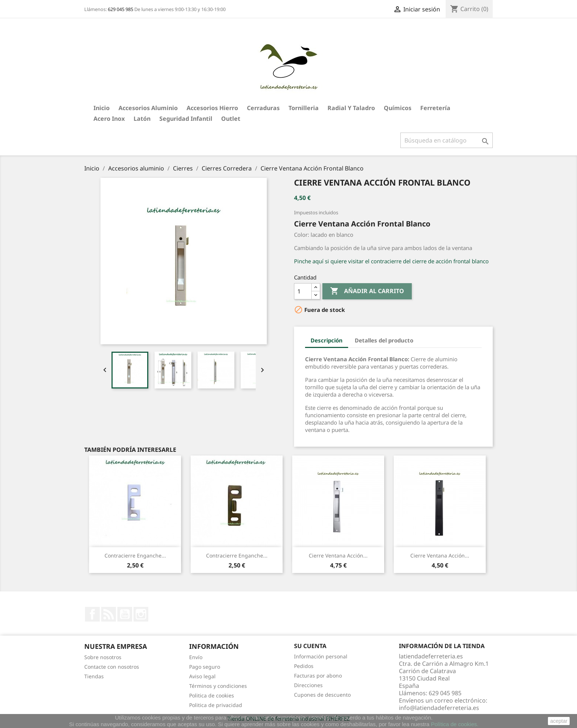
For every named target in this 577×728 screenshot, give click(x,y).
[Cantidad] (303, 291)
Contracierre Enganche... (135, 555)
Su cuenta (310, 646)
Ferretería (435, 108)
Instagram (141, 614)
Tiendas (94, 676)
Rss (109, 614)
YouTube (125, 614)
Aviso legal (202, 676)
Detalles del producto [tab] (384, 340)
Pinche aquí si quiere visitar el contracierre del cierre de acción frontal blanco (391, 261)
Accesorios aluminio (148, 108)
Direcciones (308, 685)
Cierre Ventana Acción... (338, 555)
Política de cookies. (455, 724)
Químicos (398, 108)
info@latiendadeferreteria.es (439, 708)
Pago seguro (205, 667)
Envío (196, 657)
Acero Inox (109, 119)
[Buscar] (447, 140)
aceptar (559, 721)
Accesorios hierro (212, 108)
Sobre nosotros (103, 657)
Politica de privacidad (216, 705)
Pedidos (304, 666)
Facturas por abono (318, 676)
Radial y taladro (351, 108)
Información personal (321, 656)
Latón (142, 119)
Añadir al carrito (367, 291)
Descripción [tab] (327, 340)
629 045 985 (121, 9)
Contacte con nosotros (112, 667)
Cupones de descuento (322, 695)
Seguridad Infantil (186, 119)
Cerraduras (263, 108)
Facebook (92, 614)
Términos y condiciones (218, 686)
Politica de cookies (212, 695)
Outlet (231, 119)
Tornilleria (304, 108)
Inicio (102, 108)
